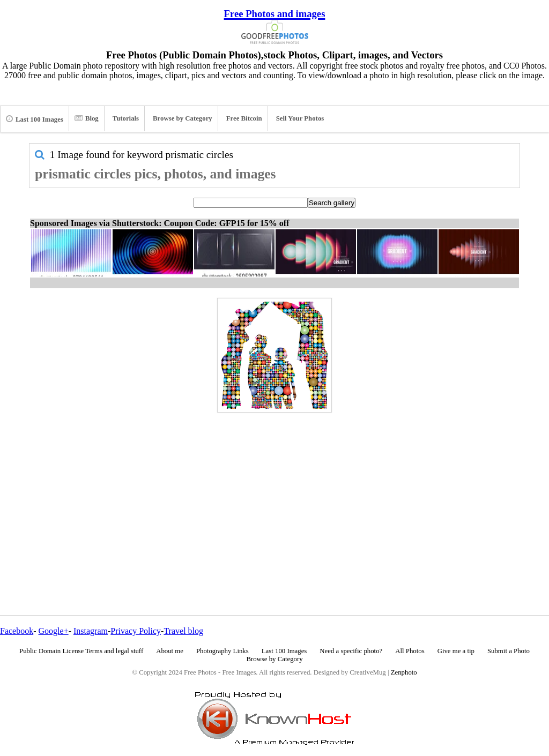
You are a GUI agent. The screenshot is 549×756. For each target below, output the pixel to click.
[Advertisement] (274, 491)
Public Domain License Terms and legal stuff (81, 651)
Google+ (54, 631)
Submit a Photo (509, 651)
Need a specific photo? (351, 651)
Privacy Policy (136, 631)
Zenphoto (404, 672)
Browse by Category (183, 118)
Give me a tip (456, 651)
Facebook (17, 631)
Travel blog (183, 631)
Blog (87, 118)
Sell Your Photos (300, 118)
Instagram (91, 631)
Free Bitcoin (244, 118)
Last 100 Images (35, 119)
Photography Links (222, 651)
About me (170, 651)
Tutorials (126, 118)
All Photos (410, 651)
